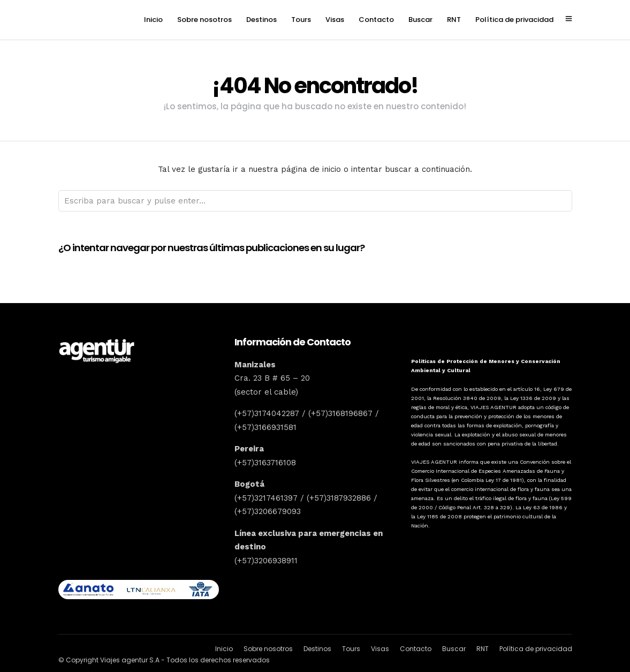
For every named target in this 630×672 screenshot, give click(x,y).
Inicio (153, 20)
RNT (454, 20)
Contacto (376, 20)
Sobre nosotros (204, 20)
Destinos (261, 20)
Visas (335, 20)
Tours (301, 20)
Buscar (420, 20)
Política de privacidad (514, 20)
